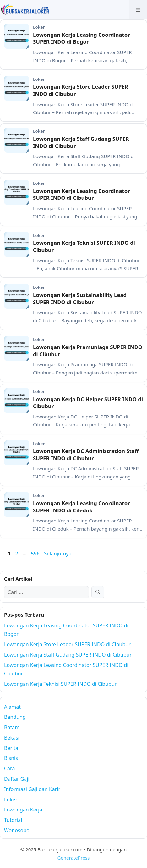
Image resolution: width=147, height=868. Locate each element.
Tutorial (13, 820)
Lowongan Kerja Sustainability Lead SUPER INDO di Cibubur (80, 298)
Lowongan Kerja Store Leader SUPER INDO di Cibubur (81, 90)
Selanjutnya (61, 554)
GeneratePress (73, 858)
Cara (9, 768)
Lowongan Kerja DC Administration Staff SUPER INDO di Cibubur (86, 455)
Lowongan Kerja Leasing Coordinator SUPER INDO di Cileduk (82, 507)
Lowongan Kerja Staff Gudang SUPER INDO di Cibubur (81, 142)
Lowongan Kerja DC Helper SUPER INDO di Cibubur (88, 403)
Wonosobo (17, 830)
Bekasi (12, 738)
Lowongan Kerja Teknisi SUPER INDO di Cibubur (84, 246)
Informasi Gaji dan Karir (32, 789)
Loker (11, 800)
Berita (11, 748)
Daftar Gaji (17, 779)
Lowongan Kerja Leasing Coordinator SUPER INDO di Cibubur (82, 194)
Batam (12, 727)
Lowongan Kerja (23, 810)
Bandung (15, 717)
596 (36, 554)
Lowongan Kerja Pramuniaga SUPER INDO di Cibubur (88, 351)
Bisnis (11, 758)
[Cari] (98, 592)
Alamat (12, 707)
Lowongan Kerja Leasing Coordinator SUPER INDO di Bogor (82, 38)
